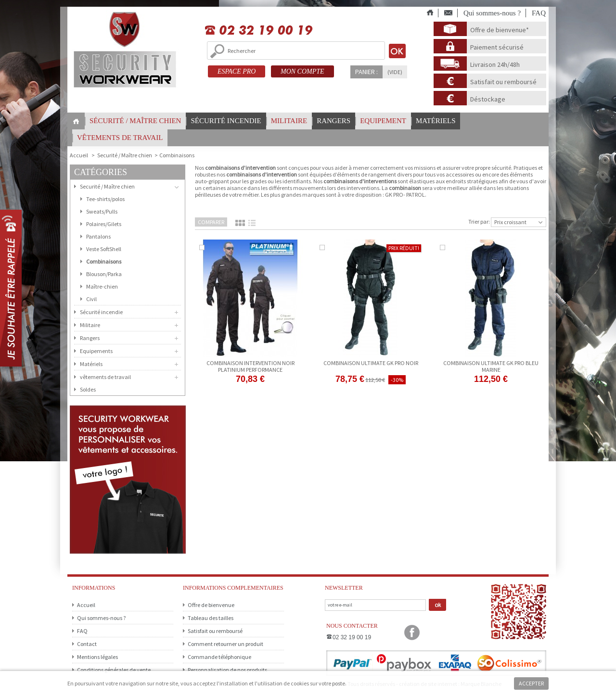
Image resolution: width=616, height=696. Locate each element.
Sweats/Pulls (102, 211)
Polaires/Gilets (104, 224)
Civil (91, 299)
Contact (87, 644)
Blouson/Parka (104, 274)
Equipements (96, 351)
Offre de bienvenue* (500, 30)
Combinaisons (104, 261)
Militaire (289, 121)
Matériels (436, 121)
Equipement (383, 121)
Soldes (88, 389)
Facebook (412, 633)
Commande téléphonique (219, 657)
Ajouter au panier (250, 391)
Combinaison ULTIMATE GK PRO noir (371, 363)
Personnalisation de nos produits (227, 670)
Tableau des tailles (211, 618)
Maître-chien (102, 286)
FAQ (539, 13)
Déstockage (488, 99)
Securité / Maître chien (125, 155)
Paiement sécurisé (497, 47)
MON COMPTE (302, 71)
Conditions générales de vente (114, 670)
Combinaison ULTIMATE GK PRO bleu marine (491, 366)
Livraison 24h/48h (495, 64)
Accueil (86, 605)
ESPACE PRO (237, 71)
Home (76, 121)
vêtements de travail (120, 138)
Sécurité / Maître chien (135, 121)
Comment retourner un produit (225, 644)
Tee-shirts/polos (105, 199)
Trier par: (479, 221)
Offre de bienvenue (211, 605)
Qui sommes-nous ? (492, 13)
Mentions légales (97, 657)
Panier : (366, 72)
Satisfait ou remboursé (503, 82)
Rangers (334, 121)
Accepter (531, 683)
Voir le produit (371, 392)
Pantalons (98, 236)
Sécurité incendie (226, 121)
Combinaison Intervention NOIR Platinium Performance (250, 366)
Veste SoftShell (104, 249)
